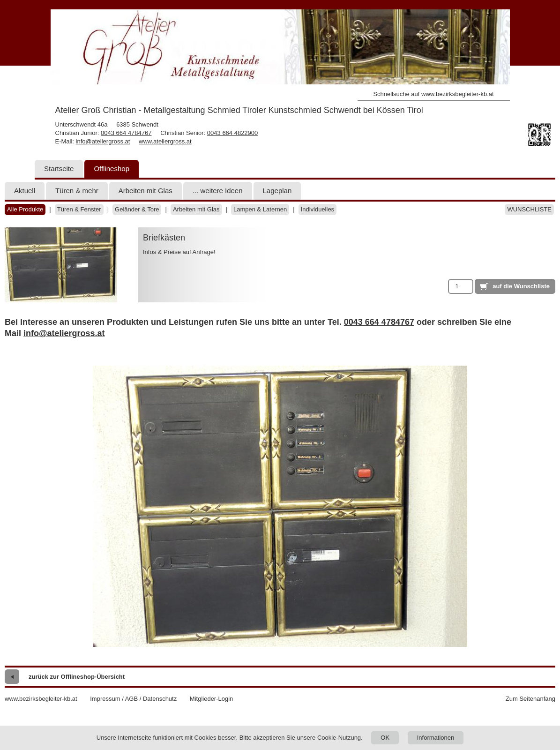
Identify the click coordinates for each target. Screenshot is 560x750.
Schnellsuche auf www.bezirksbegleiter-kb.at (433, 94)
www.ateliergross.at (165, 141)
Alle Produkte (25, 209)
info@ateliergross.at (103, 141)
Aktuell (25, 191)
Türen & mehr (77, 191)
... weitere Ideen (218, 191)
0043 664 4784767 (126, 133)
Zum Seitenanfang (530, 699)
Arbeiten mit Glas (146, 191)
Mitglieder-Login (212, 699)
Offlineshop (112, 169)
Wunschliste (529, 209)
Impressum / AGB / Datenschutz (133, 699)
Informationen (436, 738)
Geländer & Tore (137, 209)
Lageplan (277, 191)
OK (385, 738)
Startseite (59, 169)
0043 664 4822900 (232, 133)
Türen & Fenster (79, 209)
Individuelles (318, 209)
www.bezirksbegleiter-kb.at (41, 699)
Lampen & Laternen (260, 209)
